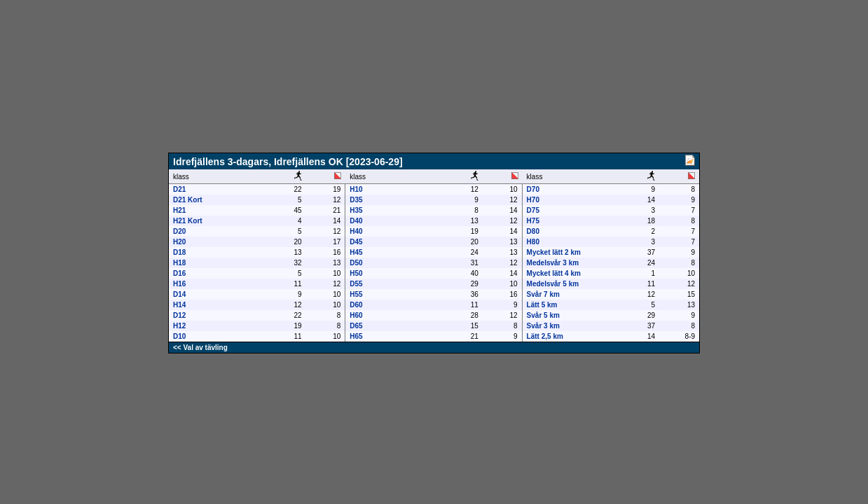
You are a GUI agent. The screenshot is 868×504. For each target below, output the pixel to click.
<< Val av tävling (200, 348)
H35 (356, 210)
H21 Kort (188, 221)
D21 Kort (188, 200)
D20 (179, 231)
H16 (179, 284)
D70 (533, 189)
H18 (179, 263)
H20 (179, 242)
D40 (356, 221)
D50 (356, 263)
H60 (356, 315)
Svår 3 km (543, 326)
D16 (179, 273)
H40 (356, 231)
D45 (356, 242)
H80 (533, 242)
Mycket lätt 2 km (554, 252)
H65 (356, 336)
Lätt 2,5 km (545, 336)
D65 (356, 326)
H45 (356, 252)
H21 (179, 210)
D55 (356, 284)
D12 (179, 315)
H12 (179, 326)
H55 (356, 294)
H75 (533, 221)
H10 (356, 189)
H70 (533, 200)
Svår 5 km (543, 315)
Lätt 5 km (542, 305)
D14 (179, 294)
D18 (179, 252)
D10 (179, 336)
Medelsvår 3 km (553, 263)
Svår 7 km (543, 294)
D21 (179, 189)
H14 (179, 305)
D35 (356, 200)
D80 (533, 231)
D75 (533, 210)
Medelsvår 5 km (553, 284)
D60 (356, 305)
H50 (356, 273)
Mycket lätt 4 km (554, 273)
